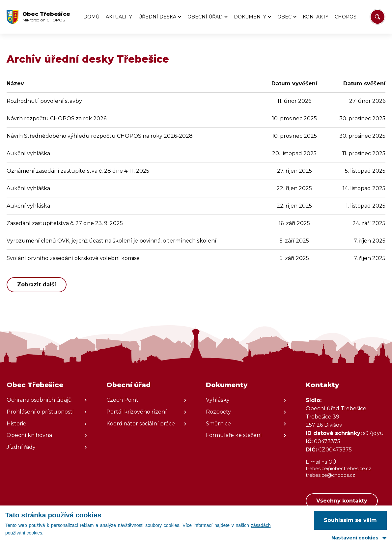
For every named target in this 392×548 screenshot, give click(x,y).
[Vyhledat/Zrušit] (378, 17)
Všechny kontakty (342, 501)
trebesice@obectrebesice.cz (338, 469)
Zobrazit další (37, 285)
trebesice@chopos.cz (330, 475)
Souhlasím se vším (350, 520)
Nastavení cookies (355, 538)
